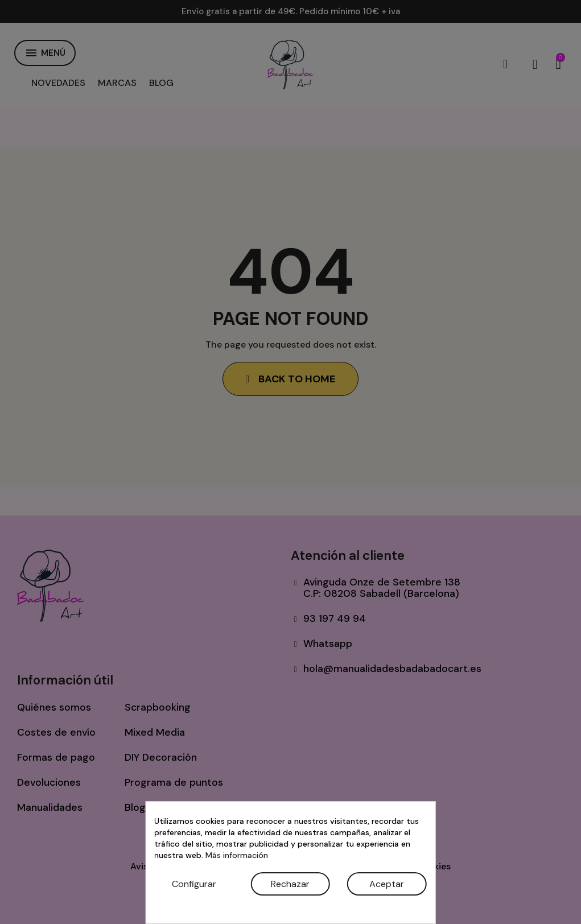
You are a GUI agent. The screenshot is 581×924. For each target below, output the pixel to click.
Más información (237, 855)
